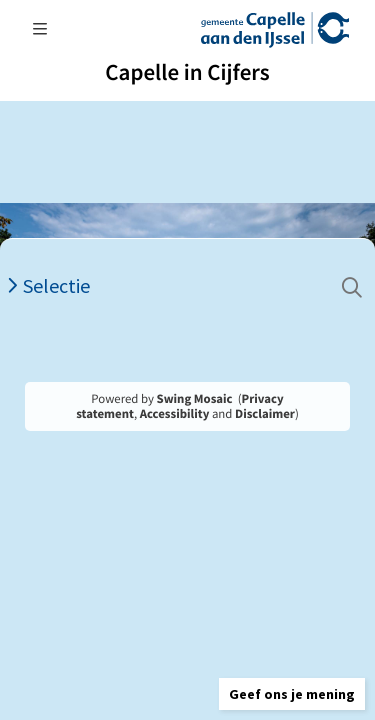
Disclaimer (265, 414)
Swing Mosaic (195, 399)
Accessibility (175, 414)
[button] (292, 694)
